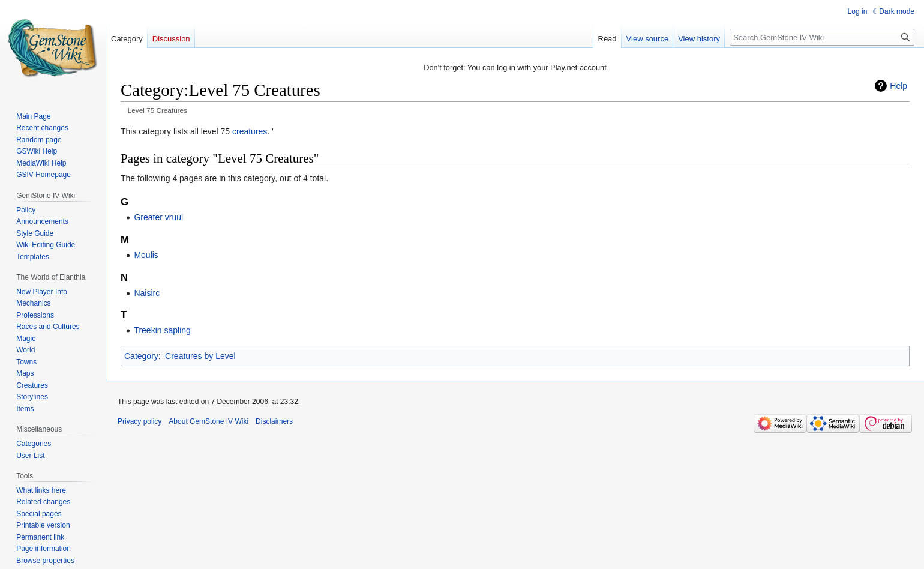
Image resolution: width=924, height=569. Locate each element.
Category (141, 356)
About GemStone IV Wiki (208, 421)
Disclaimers (274, 421)
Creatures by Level (200, 356)
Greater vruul (158, 217)
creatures (250, 131)
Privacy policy (139, 421)
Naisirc (147, 293)
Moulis (146, 255)
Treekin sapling (162, 330)
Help (898, 86)
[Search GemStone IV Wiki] (822, 37)
